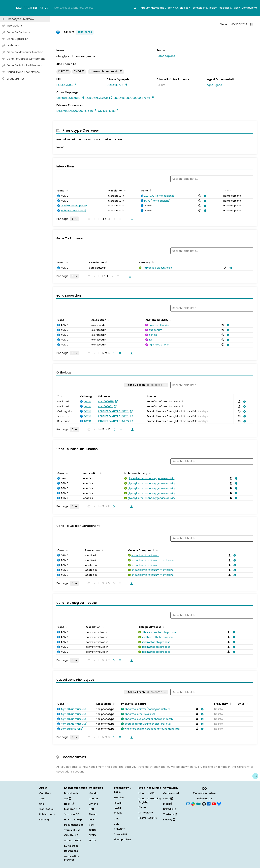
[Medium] (199, 804)
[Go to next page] (113, 353)
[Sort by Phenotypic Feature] (148, 704)
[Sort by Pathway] (152, 262)
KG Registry (146, 813)
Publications (47, 814)
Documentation (74, 825)
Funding (44, 820)
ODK (116, 824)
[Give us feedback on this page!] (255, 776)
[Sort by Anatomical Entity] (170, 320)
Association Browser (72, 858)
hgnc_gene (214, 85)
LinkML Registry (148, 818)
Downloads (71, 793)
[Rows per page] (74, 219)
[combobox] (95, 8)
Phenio (93, 814)
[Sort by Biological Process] (163, 627)
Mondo (93, 793)
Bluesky (169, 820)
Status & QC (72, 814)
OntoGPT (119, 829)
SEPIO (92, 835)
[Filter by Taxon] (146, 385)
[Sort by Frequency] (230, 704)
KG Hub (143, 807)
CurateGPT (120, 834)
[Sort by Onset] (248, 704)
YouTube (170, 814)
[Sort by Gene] (66, 190)
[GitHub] (204, 804)
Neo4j (69, 804)
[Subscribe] (188, 804)
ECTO (92, 840)
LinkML (117, 808)
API (68, 799)
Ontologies (182, 8)
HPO (91, 809)
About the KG (72, 840)
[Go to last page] (119, 353)
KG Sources (71, 846)
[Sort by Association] (125, 190)
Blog (167, 804)
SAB (42, 804)
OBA (91, 820)
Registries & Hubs (229, 8)
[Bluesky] (219, 804)
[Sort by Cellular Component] (156, 550)
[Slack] (193, 804)
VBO (91, 825)
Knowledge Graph (162, 8)
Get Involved (171, 793)
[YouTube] (214, 804)
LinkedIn (170, 809)
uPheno (93, 804)
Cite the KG (71, 835)
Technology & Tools (204, 8)
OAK (116, 819)
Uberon (93, 799)
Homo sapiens (166, 56)
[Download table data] (131, 219)
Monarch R (72, 809)
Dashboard (71, 851)
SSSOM (118, 813)
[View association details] (204, 196)
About (145, 8)
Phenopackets (122, 839)
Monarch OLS (146, 793)
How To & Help (73, 820)
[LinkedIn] (209, 804)
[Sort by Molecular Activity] (149, 473)
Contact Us (46, 809)
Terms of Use (72, 830)
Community (249, 8)
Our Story (45, 793)
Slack (168, 799)
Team (43, 799)
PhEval (118, 803)
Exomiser (119, 798)
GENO (92, 830)
